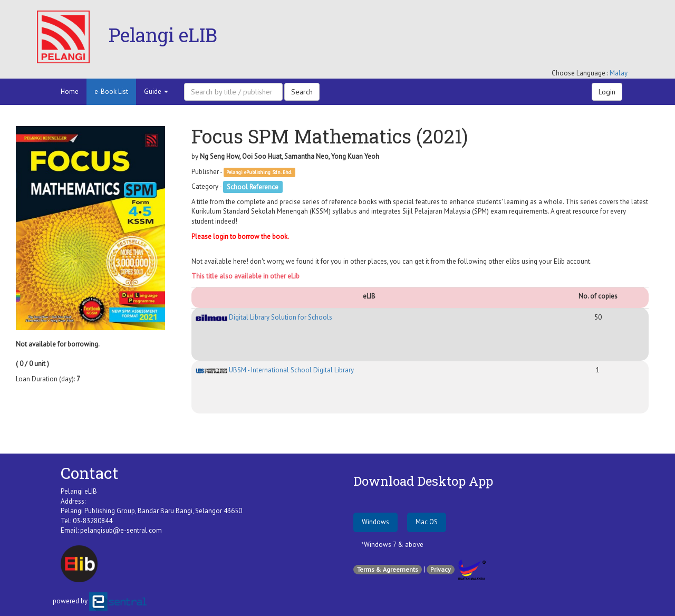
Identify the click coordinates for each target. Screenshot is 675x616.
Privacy (441, 569)
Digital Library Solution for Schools (264, 317)
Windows (375, 522)
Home (70, 92)
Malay (619, 73)
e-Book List (111, 92)
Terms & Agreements (388, 569)
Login (607, 92)
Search (302, 92)
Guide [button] (156, 92)
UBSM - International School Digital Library (275, 370)
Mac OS (427, 522)
